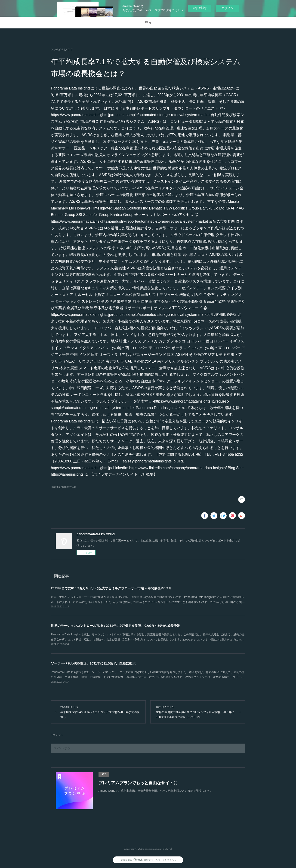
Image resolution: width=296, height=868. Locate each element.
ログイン (228, 8)
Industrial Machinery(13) (63, 487)
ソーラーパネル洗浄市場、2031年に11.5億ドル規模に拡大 (93, 663)
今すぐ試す (200, 8)
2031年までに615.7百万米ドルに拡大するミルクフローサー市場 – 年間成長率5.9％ (111, 588)
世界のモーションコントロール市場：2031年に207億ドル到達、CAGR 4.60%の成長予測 (116, 626)
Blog (148, 22)
